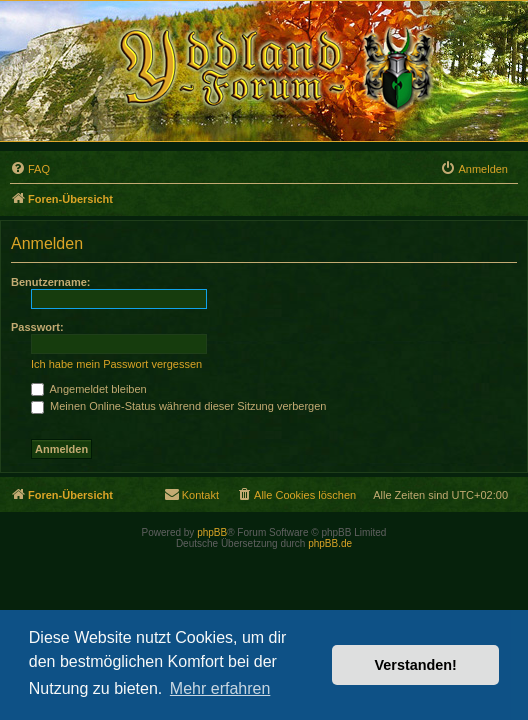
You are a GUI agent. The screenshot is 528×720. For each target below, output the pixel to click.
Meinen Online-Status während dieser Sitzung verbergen (178, 406)
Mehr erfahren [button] (220, 688)
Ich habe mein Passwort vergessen (116, 364)
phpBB (212, 532)
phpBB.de (330, 543)
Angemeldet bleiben (89, 389)
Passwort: (37, 327)
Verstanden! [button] (416, 665)
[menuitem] (30, 169)
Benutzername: (50, 282)
